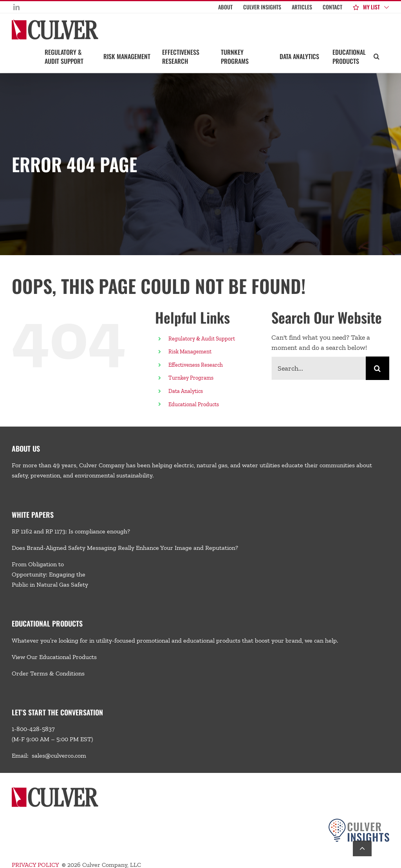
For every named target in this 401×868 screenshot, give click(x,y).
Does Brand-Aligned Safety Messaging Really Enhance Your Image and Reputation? (125, 548)
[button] (377, 56)
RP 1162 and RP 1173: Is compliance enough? (71, 531)
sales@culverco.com (59, 755)
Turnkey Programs (191, 378)
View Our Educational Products (54, 657)
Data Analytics (186, 391)
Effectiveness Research (196, 365)
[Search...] (319, 368)
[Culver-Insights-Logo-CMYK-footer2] (359, 822)
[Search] (378, 368)
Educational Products (194, 404)
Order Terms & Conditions (48, 673)
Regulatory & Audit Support (202, 339)
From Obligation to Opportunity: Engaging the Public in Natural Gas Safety (50, 574)
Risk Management (190, 352)
